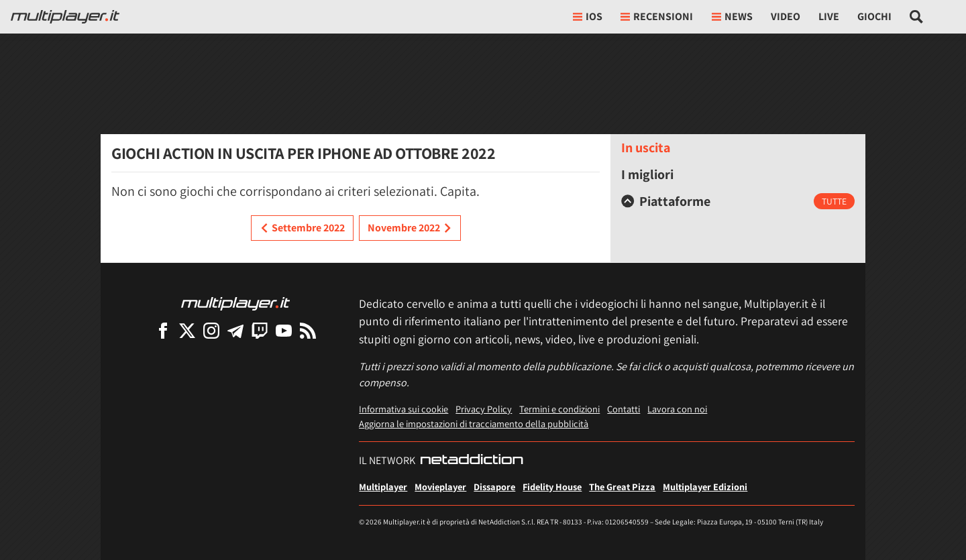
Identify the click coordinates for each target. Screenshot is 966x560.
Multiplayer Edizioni (705, 487)
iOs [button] (588, 16)
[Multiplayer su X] (187, 330)
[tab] (738, 201)
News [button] (732, 16)
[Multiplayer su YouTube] (284, 330)
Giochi (874, 16)
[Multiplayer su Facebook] (163, 330)
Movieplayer (440, 487)
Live (829, 16)
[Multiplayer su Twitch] (260, 330)
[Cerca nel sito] (917, 17)
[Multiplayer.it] (65, 17)
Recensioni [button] (657, 16)
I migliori (647, 174)
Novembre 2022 (410, 228)
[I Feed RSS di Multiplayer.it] (308, 330)
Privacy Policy (484, 409)
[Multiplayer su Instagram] (211, 330)
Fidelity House (552, 487)
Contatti (624, 409)
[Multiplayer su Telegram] (235, 330)
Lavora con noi (677, 409)
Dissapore (494, 487)
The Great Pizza (622, 487)
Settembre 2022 (302, 228)
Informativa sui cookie (404, 409)
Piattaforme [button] (666, 201)
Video (786, 16)
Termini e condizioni (559, 409)
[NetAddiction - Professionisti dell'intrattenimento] (472, 461)
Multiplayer (383, 487)
